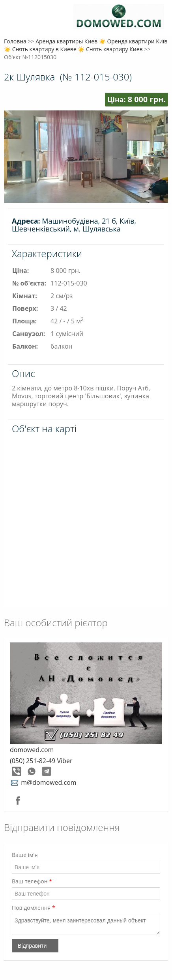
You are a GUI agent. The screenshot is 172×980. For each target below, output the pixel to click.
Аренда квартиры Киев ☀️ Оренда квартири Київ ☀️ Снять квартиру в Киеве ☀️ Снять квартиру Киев (86, 45)
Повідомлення (34, 908)
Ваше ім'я (25, 855)
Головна (15, 41)
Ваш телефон (32, 881)
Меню (15, 19)
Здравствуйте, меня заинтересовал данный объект (86, 924)
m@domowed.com (43, 782)
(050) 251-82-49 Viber (41, 761)
